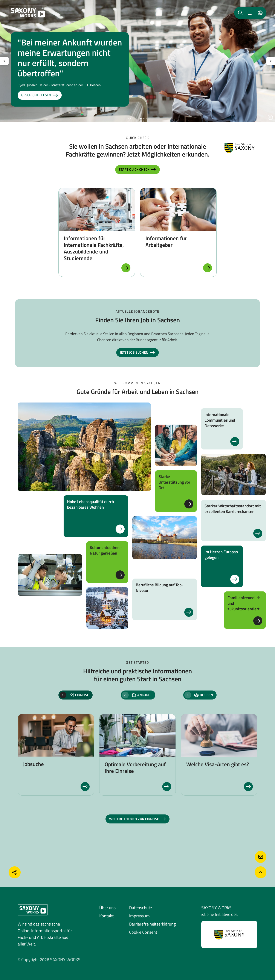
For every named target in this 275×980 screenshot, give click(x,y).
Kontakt (106, 916)
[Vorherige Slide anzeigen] (4, 61)
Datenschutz (141, 908)
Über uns (107, 908)
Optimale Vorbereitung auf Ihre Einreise (135, 768)
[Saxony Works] (28, 13)
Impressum (139, 916)
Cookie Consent (143, 932)
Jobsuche (33, 764)
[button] (128, 118)
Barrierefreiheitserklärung (152, 924)
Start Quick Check (137, 170)
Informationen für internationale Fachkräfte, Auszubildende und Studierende (94, 248)
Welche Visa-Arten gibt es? (218, 764)
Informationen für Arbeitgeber (166, 242)
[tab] (76, 695)
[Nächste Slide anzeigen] (271, 61)
